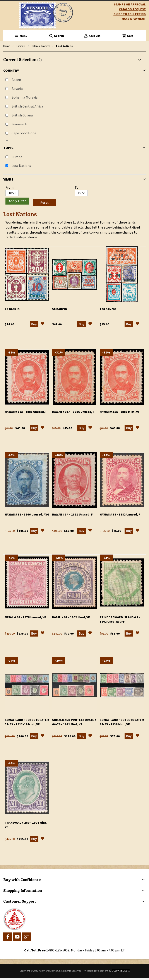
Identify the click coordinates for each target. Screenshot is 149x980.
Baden (16, 80)
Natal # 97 (71, 617)
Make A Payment (134, 19)
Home (7, 46)
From (9, 187)
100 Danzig (108, 309)
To (77, 187)
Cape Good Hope (24, 133)
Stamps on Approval (130, 4)
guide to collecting (130, 14)
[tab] (74, 131)
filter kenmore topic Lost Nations (6, 52)
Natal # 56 (25, 617)
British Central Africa (27, 106)
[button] (43, 324)
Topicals (21, 46)
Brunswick (19, 124)
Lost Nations (21, 166)
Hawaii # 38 (120, 514)
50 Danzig (60, 309)
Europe (17, 157)
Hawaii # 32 (27, 514)
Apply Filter (17, 201)
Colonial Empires (41, 46)
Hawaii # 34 (72, 514)
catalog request (132, 9)
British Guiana (22, 115)
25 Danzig (12, 309)
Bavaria (17, 89)
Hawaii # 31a (26, 412)
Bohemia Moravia (25, 97)
